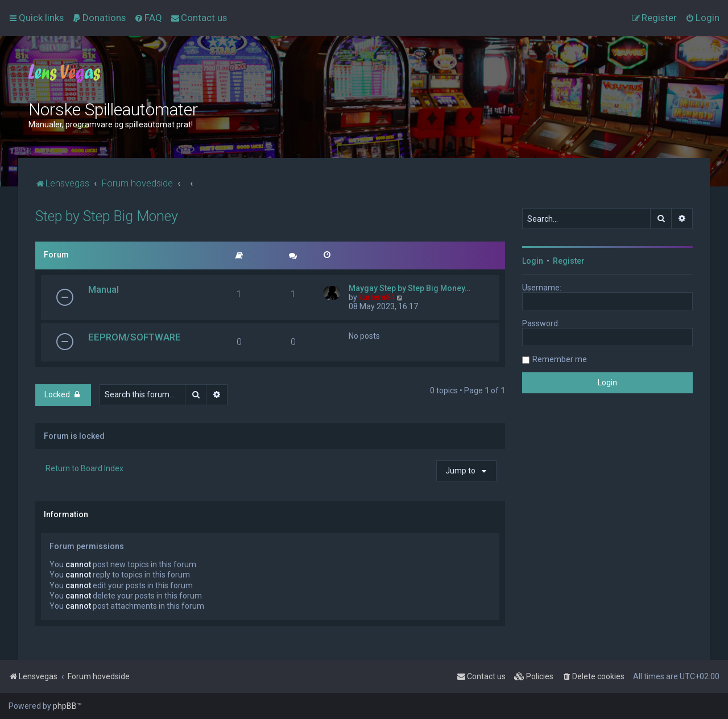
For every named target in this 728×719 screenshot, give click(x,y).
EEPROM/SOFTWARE (135, 337)
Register (569, 261)
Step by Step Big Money (107, 216)
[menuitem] (99, 18)
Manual (104, 289)
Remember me (560, 359)
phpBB (65, 706)
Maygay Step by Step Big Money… (409, 288)
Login (533, 261)
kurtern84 (377, 297)
